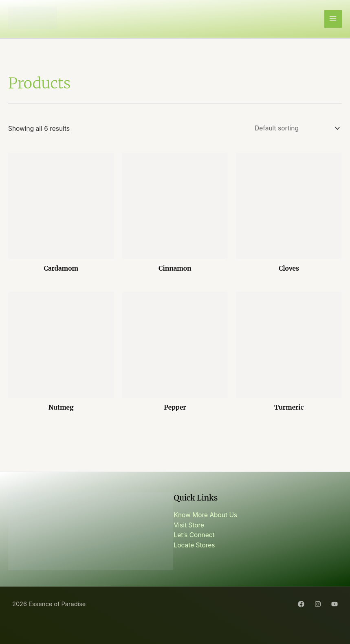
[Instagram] (318, 604)
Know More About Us (206, 515)
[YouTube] (335, 604)
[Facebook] (301, 604)
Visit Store (189, 525)
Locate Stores (195, 545)
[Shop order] (296, 128)
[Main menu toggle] (333, 19)
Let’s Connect (194, 535)
